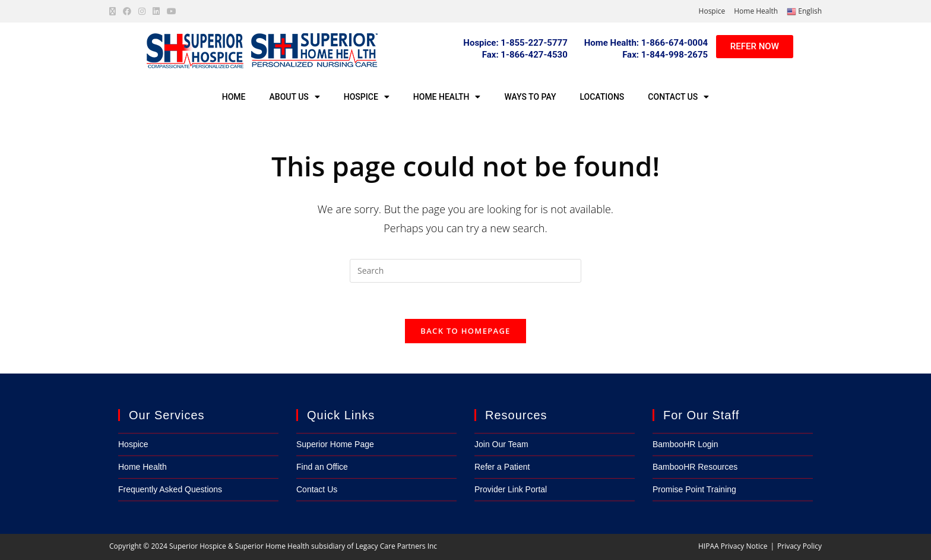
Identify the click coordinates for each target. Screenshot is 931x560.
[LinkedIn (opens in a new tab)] (156, 11)
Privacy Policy (799, 546)
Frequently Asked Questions (170, 489)
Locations (602, 97)
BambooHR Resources (695, 467)
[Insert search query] (465, 271)
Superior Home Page (335, 444)
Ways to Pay (530, 97)
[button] (525, 55)
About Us (295, 97)
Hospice (712, 11)
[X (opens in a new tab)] (114, 11)
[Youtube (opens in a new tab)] (172, 11)
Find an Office (322, 467)
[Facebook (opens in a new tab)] (127, 11)
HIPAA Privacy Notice (733, 546)
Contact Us (678, 97)
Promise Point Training (694, 489)
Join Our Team (501, 444)
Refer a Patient (502, 467)
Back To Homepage (465, 331)
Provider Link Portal (511, 489)
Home (234, 97)
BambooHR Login (685, 444)
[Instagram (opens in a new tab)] (142, 11)
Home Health (756, 11)
